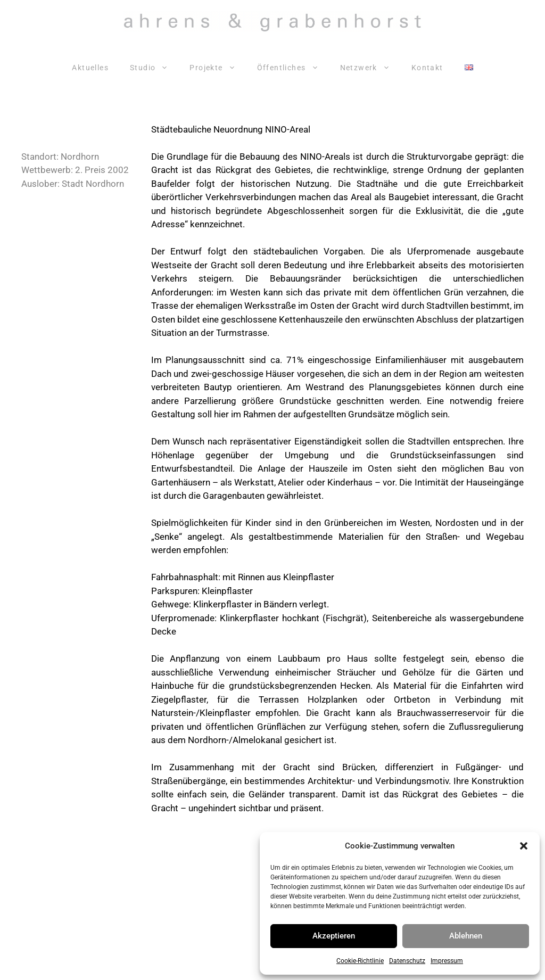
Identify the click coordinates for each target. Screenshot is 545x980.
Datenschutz (407, 961)
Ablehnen (466, 936)
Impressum (447, 961)
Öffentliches (293, 68)
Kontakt (427, 68)
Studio (154, 68)
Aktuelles (90, 68)
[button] (524, 846)
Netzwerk (370, 68)
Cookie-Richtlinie (360, 961)
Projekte (218, 68)
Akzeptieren (334, 936)
